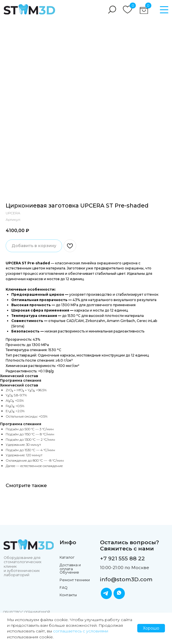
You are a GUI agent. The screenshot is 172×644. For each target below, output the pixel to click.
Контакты (68, 595)
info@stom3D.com (126, 579)
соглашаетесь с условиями (81, 631)
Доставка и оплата (70, 567)
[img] (30, 9)
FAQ (64, 588)
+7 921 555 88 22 (122, 558)
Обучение (69, 572)
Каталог (67, 557)
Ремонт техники (75, 580)
